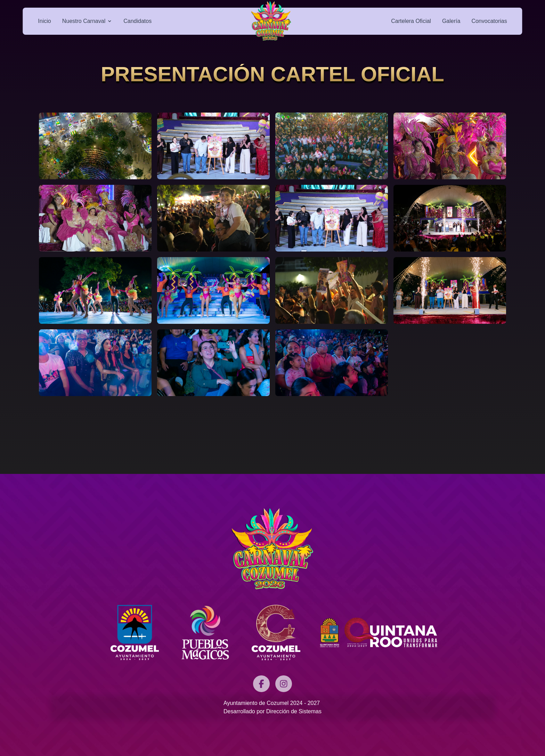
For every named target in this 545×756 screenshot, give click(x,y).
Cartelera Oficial (411, 21)
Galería (451, 21)
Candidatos (137, 21)
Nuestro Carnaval (87, 21)
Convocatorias (489, 21)
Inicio (44, 21)
